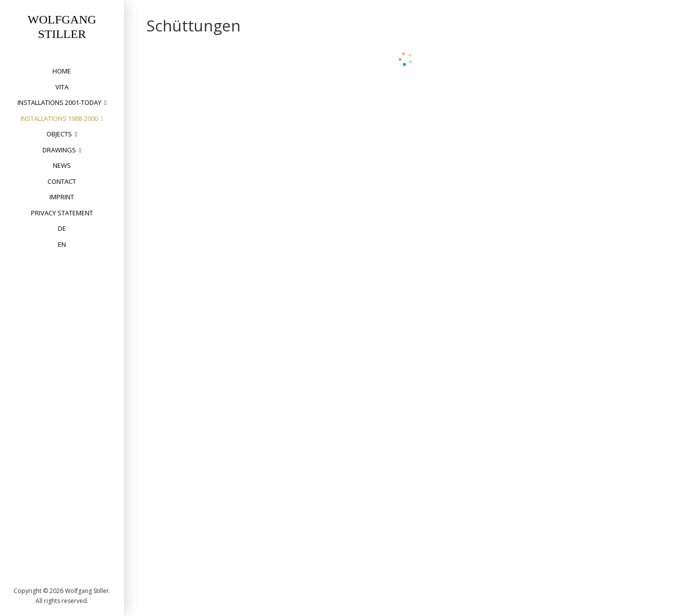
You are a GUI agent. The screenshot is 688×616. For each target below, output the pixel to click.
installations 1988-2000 (59, 118)
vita (62, 87)
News (62, 165)
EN (62, 244)
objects (59, 134)
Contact (62, 181)
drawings (59, 150)
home (62, 71)
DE (62, 228)
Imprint (62, 197)
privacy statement (62, 213)
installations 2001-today (59, 102)
